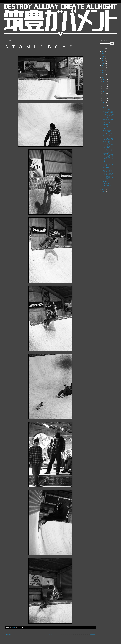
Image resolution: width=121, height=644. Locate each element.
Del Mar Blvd (106, 124)
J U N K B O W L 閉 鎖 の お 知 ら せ (108, 139)
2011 (103, 77)
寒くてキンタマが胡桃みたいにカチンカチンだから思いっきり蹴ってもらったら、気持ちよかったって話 (108, 175)
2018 (103, 61)
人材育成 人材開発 (108, 112)
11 (104, 82)
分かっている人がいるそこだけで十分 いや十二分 (108, 116)
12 (104, 79)
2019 (103, 58)
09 (104, 86)
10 (104, 84)
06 (104, 93)
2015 (103, 68)
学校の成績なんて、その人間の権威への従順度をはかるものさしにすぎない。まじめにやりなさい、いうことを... (108, 157)
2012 (103, 75)
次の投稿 (8, 634)
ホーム (50, 634)
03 (104, 101)
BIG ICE (105, 107)
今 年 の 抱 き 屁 (107, 184)
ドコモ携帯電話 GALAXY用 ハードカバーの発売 (108, 132)
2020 (103, 56)
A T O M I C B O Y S (109, 127)
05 (104, 96)
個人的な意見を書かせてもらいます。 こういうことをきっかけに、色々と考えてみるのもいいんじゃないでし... (108, 146)
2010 (103, 190)
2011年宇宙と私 (107, 186)
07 (104, 91)
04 (104, 98)
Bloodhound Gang (108, 120)
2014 (103, 70)
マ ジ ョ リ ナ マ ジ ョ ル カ (108, 165)
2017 (103, 63)
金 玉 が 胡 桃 (107, 110)
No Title (105, 181)
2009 (103, 192)
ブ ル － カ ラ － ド (108, 122)
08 (104, 89)
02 (104, 103)
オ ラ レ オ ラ (107, 136)
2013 (103, 73)
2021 (103, 54)
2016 (103, 65)
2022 (103, 51)
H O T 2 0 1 (106, 168)
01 (104, 105)
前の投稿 (93, 634)
